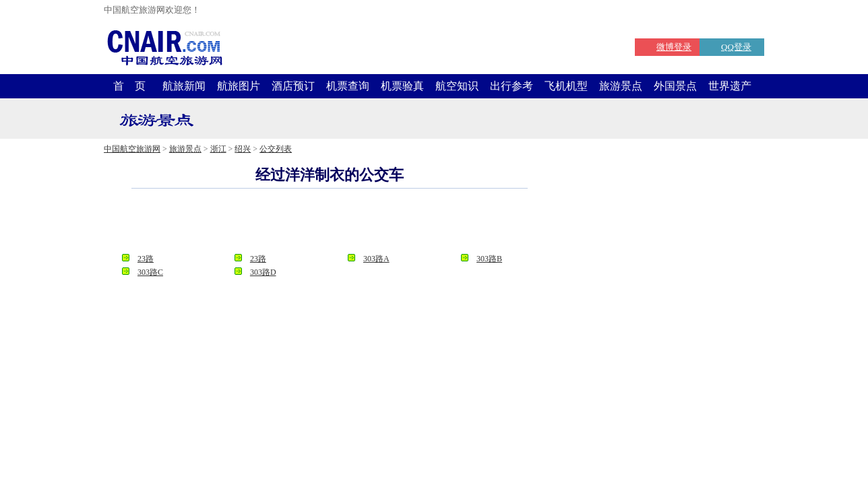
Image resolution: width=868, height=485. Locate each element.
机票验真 (402, 86)
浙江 (218, 149)
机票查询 (348, 86)
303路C (150, 272)
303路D (263, 272)
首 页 (129, 86)
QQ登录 (736, 47)
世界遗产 (730, 86)
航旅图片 (239, 86)
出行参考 (511, 86)
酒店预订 (293, 86)
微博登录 (674, 47)
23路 (146, 259)
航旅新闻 (184, 86)
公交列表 (276, 149)
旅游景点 (621, 86)
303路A (376, 259)
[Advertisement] (330, 225)
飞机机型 (566, 86)
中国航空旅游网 (132, 149)
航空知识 (457, 86)
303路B (489, 259)
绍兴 (243, 149)
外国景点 (675, 86)
